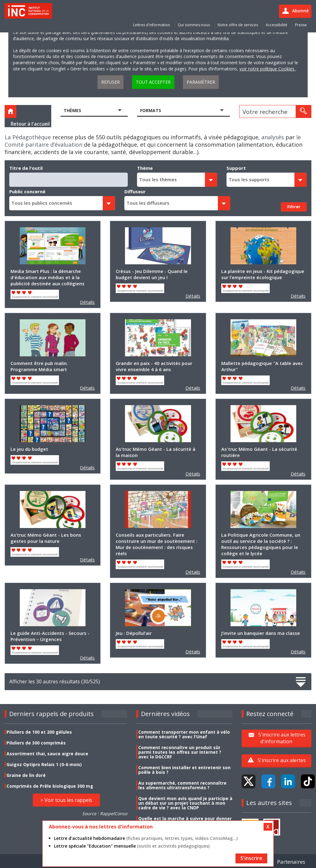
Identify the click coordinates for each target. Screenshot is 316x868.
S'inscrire (251, 858)
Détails (87, 302)
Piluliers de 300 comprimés (36, 743)
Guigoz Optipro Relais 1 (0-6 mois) (44, 764)
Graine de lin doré (26, 775)
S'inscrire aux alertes (282, 760)
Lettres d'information (152, 25)
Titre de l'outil (26, 168)
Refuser (110, 82)
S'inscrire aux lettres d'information (282, 738)
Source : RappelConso (105, 813)
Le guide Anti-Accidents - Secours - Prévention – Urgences (50, 636)
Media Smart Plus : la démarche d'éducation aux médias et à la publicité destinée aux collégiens (48, 277)
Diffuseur (135, 191)
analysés (273, 137)
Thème (145, 168)
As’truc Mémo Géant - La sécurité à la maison (156, 452)
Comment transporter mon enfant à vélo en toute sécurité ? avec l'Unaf (184, 734)
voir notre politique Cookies (268, 69)
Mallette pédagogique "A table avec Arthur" (262, 366)
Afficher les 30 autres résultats (158, 682)
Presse (301, 25)
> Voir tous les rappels (66, 800)
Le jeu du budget (29, 449)
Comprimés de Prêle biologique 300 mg (50, 786)
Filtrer (294, 207)
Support (236, 168)
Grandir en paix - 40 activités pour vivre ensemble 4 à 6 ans (154, 366)
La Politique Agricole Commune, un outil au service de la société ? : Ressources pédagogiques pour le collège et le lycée (261, 544)
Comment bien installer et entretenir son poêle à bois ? (184, 770)
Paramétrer (201, 82)
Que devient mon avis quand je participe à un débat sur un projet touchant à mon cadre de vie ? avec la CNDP (185, 803)
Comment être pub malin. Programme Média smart (39, 366)
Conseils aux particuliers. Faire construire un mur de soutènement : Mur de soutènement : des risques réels (157, 544)
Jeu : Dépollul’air (134, 633)
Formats (151, 110)
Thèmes (72, 110)
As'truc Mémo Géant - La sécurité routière (259, 452)
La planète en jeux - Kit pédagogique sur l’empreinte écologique (263, 274)
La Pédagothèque (28, 137)
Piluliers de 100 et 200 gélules (39, 732)
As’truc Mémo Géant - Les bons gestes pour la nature (46, 538)
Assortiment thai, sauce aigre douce (47, 754)
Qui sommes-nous (194, 25)
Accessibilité (276, 25)
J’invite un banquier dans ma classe (261, 633)
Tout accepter (153, 82)
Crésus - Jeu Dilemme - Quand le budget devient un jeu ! (152, 274)
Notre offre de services (238, 25)
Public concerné (27, 191)
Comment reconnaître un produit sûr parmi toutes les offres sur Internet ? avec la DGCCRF (180, 752)
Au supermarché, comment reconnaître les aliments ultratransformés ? (182, 785)
